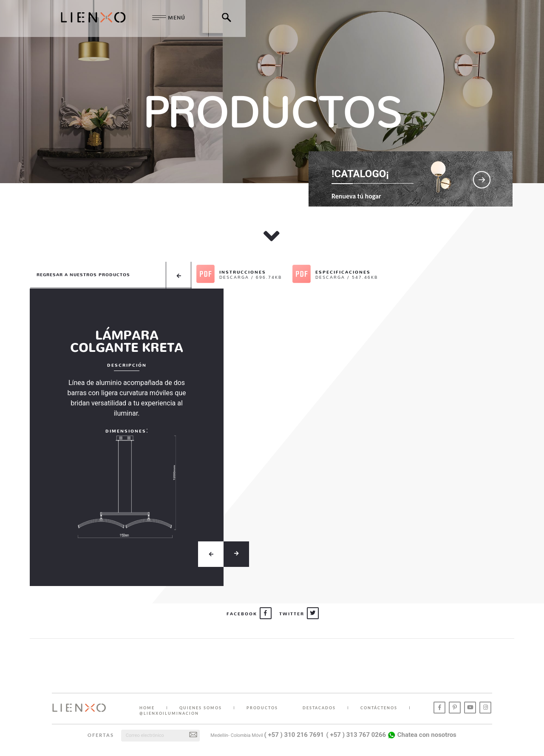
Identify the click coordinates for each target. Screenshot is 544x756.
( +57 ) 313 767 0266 (356, 735)
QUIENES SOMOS (201, 708)
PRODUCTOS (262, 708)
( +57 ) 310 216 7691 (294, 735)
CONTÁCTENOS (379, 708)
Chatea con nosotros (422, 735)
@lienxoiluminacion (169, 713)
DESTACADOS (319, 708)
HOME (147, 708)
